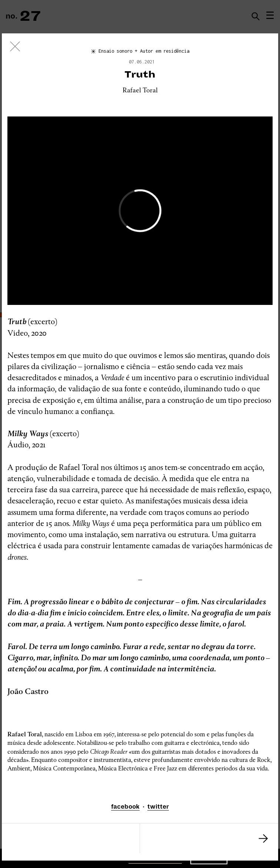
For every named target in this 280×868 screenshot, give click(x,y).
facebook (125, 807)
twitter (158, 807)
